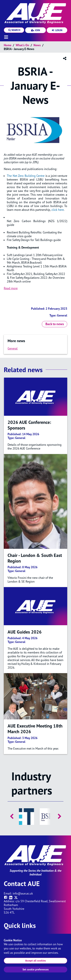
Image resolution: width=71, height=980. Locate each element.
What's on (22, 45)
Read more (11, 288)
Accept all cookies (35, 961)
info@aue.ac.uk (23, 893)
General (13, 348)
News (37, 45)
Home (8, 45)
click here (58, 210)
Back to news (55, 324)
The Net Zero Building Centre (26, 176)
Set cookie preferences (36, 969)
